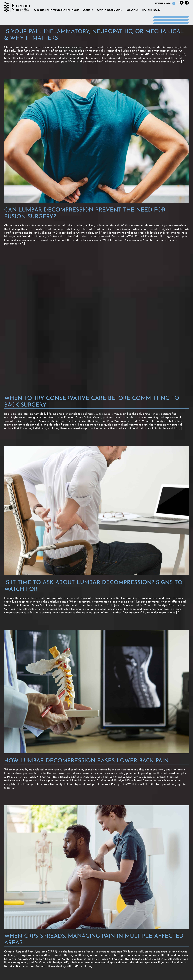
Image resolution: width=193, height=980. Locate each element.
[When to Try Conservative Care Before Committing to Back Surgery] (96, 326)
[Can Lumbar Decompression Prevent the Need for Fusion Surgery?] (96, 141)
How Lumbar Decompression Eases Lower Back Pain (86, 761)
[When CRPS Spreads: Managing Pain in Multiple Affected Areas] (96, 867)
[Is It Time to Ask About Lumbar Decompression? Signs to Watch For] (96, 510)
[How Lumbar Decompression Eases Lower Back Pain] (96, 692)
